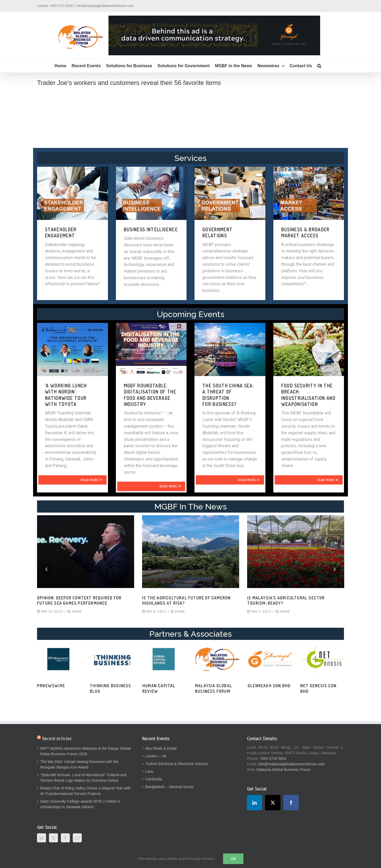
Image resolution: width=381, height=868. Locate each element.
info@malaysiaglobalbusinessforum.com (105, 6)
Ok (233, 859)
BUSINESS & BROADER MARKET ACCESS (305, 232)
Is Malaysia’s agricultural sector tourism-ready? (286, 601)
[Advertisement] (190, 123)
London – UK (156, 756)
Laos (149, 771)
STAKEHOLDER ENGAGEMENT (61, 232)
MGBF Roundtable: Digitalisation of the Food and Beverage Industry (150, 395)
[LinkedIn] (42, 838)
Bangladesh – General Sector (170, 787)
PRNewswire (51, 686)
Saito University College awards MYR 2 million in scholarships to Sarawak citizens (80, 804)
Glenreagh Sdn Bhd (269, 686)
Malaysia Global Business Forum (214, 688)
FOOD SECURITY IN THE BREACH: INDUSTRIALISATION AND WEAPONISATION (308, 395)
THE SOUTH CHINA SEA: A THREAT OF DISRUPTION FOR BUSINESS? (228, 395)
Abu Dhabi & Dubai (161, 748)
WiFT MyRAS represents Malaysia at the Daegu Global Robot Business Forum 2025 (85, 751)
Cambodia (154, 779)
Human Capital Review (159, 688)
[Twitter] (53, 838)
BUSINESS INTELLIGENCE (151, 229)
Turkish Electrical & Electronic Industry (177, 764)
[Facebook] (65, 838)
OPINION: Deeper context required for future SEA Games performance (79, 601)
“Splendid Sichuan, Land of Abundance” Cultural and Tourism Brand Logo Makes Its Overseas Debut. (83, 778)
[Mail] (77, 838)
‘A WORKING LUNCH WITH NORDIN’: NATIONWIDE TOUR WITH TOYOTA (66, 395)
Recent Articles (57, 739)
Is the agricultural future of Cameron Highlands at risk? (186, 601)
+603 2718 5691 (273, 758)
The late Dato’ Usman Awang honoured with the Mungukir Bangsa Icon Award (79, 764)
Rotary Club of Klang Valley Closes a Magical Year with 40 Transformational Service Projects (85, 791)
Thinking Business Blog (110, 688)
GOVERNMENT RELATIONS (218, 232)
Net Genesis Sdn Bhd (318, 688)
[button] (319, 66)
